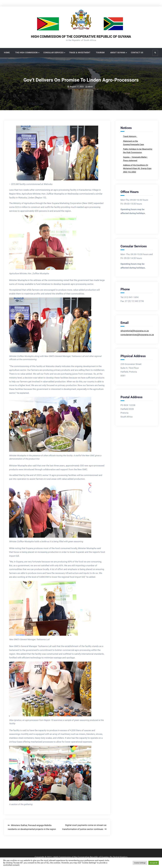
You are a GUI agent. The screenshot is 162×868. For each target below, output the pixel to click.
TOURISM (100, 53)
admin (90, 87)
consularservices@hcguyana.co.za (137, 335)
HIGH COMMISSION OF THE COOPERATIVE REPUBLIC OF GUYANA (81, 37)
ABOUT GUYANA (118, 53)
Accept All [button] (154, 863)
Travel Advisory (130, 136)
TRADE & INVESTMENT (80, 53)
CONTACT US (137, 53)
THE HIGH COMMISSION (27, 53)
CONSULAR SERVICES (53, 53)
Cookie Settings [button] (140, 863)
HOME (7, 53)
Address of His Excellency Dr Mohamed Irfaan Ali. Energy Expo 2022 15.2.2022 (137, 169)
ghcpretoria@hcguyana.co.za (135, 331)
